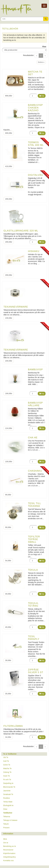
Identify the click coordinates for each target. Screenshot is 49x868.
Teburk (6, 824)
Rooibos (7, 798)
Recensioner (8, 850)
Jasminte (7, 791)
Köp (42, 96)
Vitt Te (6, 757)
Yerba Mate (8, 802)
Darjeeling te (8, 783)
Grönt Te (7, 765)
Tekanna (7, 817)
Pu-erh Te (7, 780)
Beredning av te (10, 846)
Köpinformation (9, 853)
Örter (5, 809)
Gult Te (6, 761)
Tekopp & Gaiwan (10, 820)
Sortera (41, 62)
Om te (6, 843)
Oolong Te (7, 772)
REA (5, 839)
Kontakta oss (8, 860)
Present (6, 828)
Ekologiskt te (8, 805)
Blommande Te (9, 787)
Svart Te (7, 776)
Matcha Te (7, 768)
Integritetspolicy (9, 857)
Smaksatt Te (8, 794)
